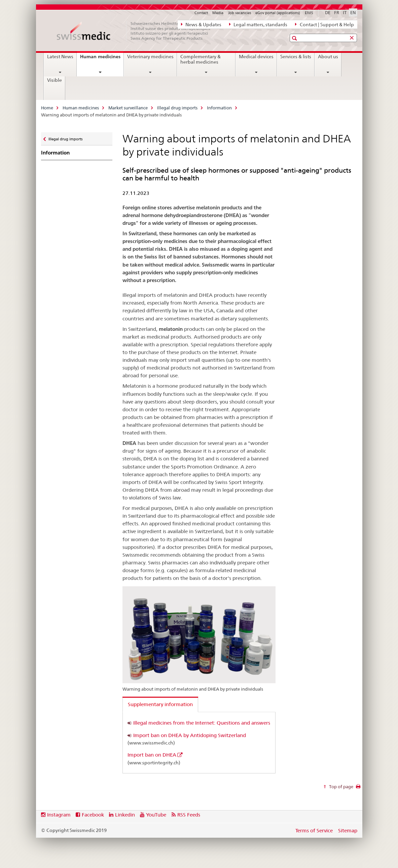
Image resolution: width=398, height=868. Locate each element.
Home (47, 108)
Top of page (341, 787)
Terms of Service (314, 830)
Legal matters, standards (258, 24)
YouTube (156, 815)
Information (219, 108)
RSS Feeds (189, 815)
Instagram (59, 815)
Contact (201, 13)
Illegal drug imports (177, 108)
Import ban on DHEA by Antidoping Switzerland (190, 735)
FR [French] (337, 12)
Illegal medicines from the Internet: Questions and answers (202, 723)
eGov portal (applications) (278, 13)
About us (328, 57)
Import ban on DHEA (152, 755)
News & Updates (201, 24)
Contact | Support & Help (324, 24)
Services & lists (296, 57)
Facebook (93, 815)
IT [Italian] (345, 12)
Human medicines (102, 59)
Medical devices (256, 57)
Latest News (60, 57)
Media (218, 13)
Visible (55, 80)
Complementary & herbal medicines (201, 59)
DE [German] (328, 12)
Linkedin (125, 815)
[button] (295, 38)
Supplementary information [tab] (160, 704)
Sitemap (348, 830)
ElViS (309, 13)
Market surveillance (128, 108)
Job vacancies (240, 13)
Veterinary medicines (150, 57)
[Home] (137, 31)
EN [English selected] (353, 12)
